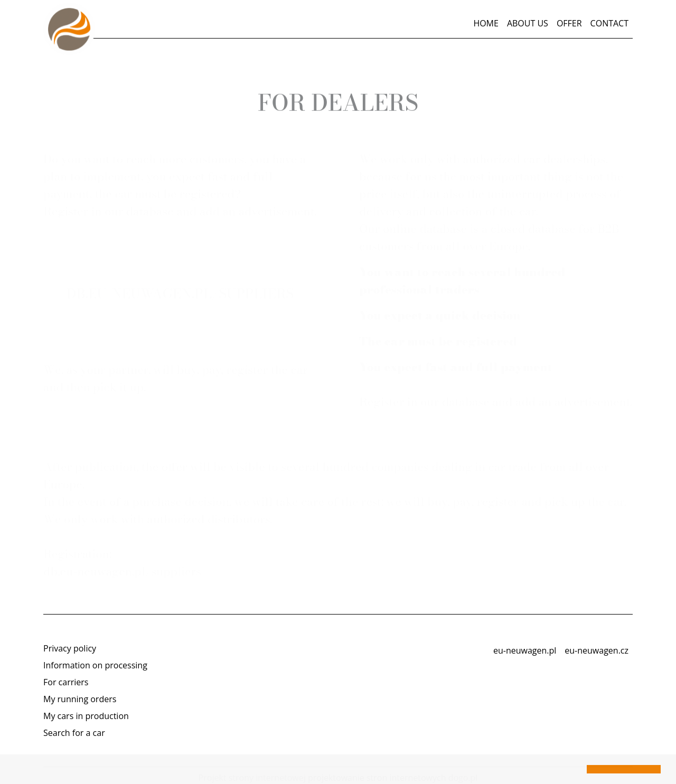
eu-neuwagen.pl (525, 650)
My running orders (80, 699)
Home (486, 23)
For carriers (66, 682)
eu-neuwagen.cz (597, 650)
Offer (569, 23)
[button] (17, 770)
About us (528, 23)
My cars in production (86, 716)
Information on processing (95, 665)
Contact (609, 23)
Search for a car (74, 733)
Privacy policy (70, 648)
